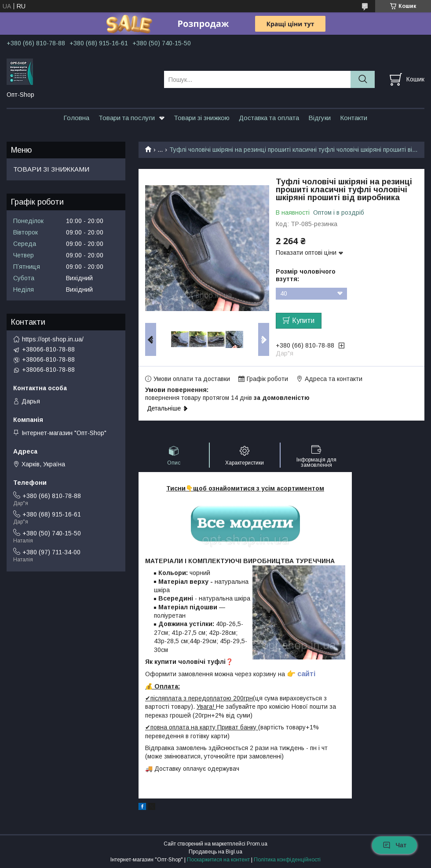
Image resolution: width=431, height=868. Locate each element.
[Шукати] (363, 79)
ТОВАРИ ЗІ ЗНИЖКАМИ (51, 169)
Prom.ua (257, 844)
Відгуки (320, 118)
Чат (394, 845)
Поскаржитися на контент (218, 860)
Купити (303, 320)
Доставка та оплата (269, 118)
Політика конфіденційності (287, 860)
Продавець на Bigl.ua (215, 852)
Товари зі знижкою (202, 118)
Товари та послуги (127, 118)
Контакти (354, 118)
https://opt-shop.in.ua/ (53, 339)
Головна (76, 118)
